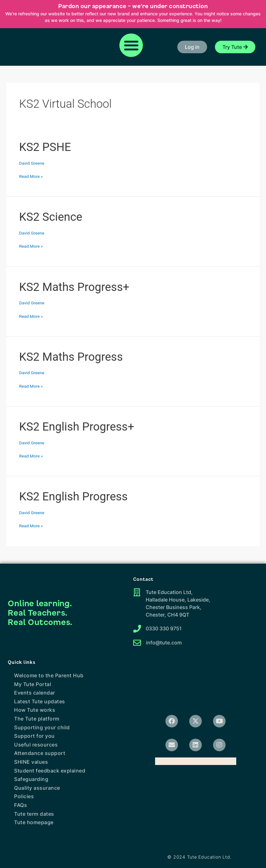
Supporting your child (42, 727)
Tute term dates (34, 814)
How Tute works (35, 710)
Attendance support (40, 753)
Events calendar (35, 693)
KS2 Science (51, 217)
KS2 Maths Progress (71, 357)
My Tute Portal (33, 684)
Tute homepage (34, 822)
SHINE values (31, 762)
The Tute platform (37, 719)
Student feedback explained (50, 771)
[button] (131, 45)
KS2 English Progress (73, 496)
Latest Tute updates (40, 701)
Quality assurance (37, 788)
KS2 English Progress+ (77, 427)
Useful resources (36, 745)
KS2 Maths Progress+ (74, 287)
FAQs (21, 805)
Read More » (31, 177)
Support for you (34, 736)
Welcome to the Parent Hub (49, 675)
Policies (24, 796)
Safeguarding (31, 779)
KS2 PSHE (45, 147)
